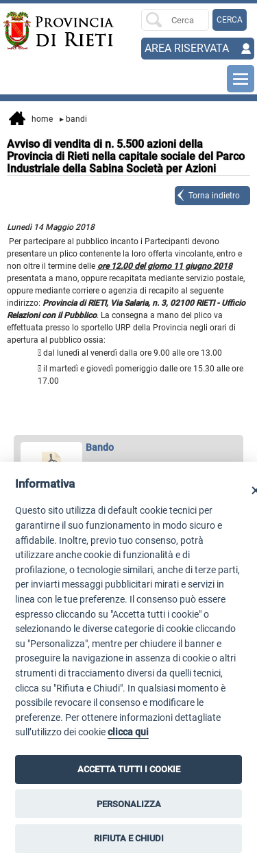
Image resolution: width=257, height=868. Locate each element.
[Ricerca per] (175, 20)
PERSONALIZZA (129, 804)
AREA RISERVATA (187, 48)
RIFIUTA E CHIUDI (129, 838)
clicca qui (128, 732)
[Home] (28, 31)
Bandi (73, 119)
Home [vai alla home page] (31, 120)
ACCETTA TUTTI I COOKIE (129, 769)
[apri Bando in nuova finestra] (129, 448)
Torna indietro (214, 196)
